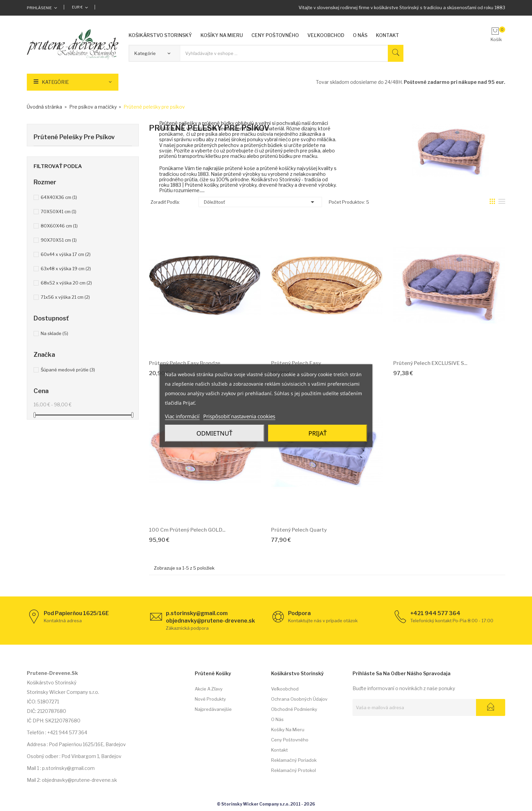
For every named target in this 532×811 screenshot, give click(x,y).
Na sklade (54, 333)
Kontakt (279, 750)
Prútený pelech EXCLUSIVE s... (430, 363)
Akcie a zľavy (209, 689)
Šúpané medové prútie (68, 370)
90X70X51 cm (59, 240)
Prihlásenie (39, 8)
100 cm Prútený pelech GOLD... (187, 530)
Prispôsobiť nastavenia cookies (239, 416)
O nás (277, 719)
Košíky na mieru (288, 730)
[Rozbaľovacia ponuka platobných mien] (80, 7)
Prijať (318, 433)
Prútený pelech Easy (296, 363)
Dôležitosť (260, 202)
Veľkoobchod (285, 689)
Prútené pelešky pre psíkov (74, 137)
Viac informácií (182, 416)
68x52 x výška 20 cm (66, 283)
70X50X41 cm (59, 211)
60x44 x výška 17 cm (66, 254)
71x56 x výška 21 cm (65, 297)
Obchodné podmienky (294, 709)
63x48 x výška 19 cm (66, 269)
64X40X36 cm (59, 197)
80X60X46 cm (59, 226)
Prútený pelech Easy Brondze (185, 363)
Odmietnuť (214, 433)
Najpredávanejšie (213, 709)
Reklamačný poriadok (294, 760)
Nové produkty (210, 699)
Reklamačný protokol (293, 770)
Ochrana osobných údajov (299, 699)
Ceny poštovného (290, 740)
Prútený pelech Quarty (299, 530)
